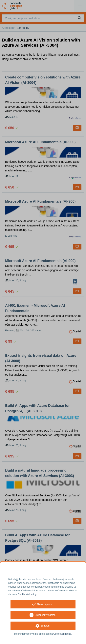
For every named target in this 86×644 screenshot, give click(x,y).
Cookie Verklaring (27, 594)
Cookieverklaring (62, 634)
